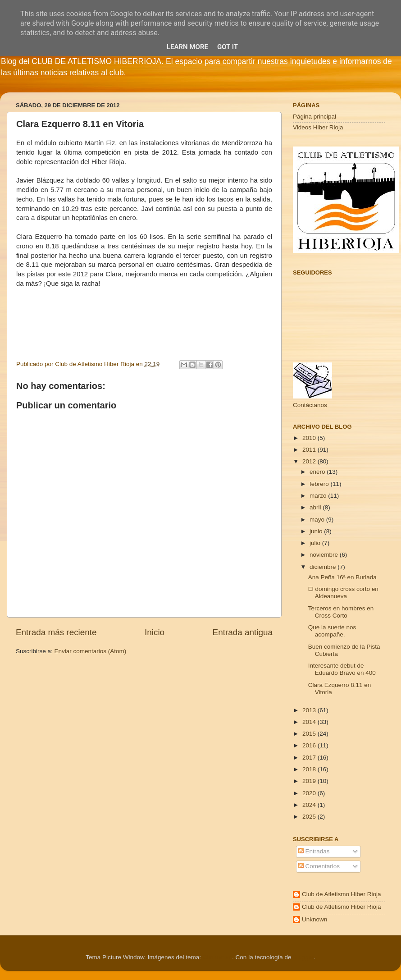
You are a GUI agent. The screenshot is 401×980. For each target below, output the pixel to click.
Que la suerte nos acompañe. (332, 631)
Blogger (303, 957)
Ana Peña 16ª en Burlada (342, 577)
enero (318, 472)
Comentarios (319, 866)
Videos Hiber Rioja (318, 127)
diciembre (324, 567)
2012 (310, 461)
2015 (310, 734)
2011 (310, 450)
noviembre (325, 555)
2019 (310, 781)
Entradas (314, 851)
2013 (310, 710)
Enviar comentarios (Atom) (91, 651)
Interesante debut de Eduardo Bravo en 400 (342, 669)
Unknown (314, 919)
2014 (310, 722)
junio (317, 531)
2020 (310, 793)
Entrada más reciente (56, 632)
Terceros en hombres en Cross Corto (341, 612)
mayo (318, 520)
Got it (228, 47)
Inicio (155, 632)
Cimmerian (217, 957)
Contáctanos (310, 405)
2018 (310, 769)
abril (316, 507)
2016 (310, 745)
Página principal (314, 117)
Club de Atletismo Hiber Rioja (342, 894)
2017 (310, 758)
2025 (310, 817)
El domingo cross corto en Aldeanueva (343, 593)
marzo (319, 496)
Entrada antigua (243, 632)
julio (316, 543)
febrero (320, 484)
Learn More (187, 47)
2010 (310, 438)
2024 (310, 805)
